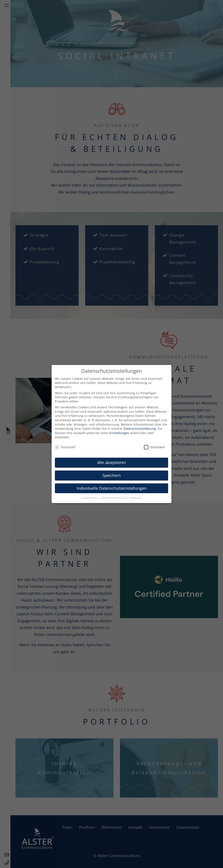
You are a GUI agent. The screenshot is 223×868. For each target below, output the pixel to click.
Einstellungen (119, 433)
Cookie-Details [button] (90, 498)
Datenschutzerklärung (140, 429)
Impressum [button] (136, 498)
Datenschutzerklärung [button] (114, 498)
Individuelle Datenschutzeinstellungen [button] (112, 488)
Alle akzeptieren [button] (112, 462)
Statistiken (155, 447)
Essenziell (65, 447)
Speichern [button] (111, 475)
